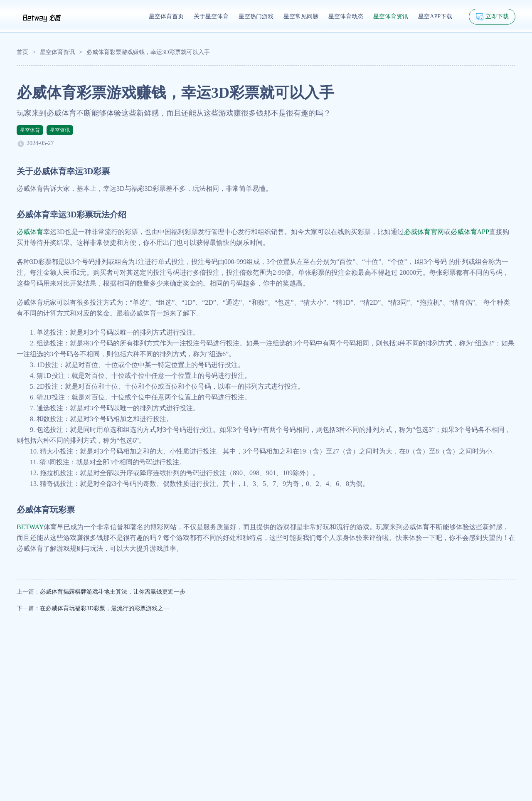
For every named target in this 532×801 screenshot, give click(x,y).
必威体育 (30, 232)
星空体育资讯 (391, 16)
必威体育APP (470, 232)
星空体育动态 (346, 16)
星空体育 (30, 130)
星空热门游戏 (256, 16)
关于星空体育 (211, 16)
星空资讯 (60, 130)
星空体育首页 (166, 16)
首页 (22, 52)
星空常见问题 (301, 16)
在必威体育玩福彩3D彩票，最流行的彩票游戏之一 (105, 608)
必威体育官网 (424, 232)
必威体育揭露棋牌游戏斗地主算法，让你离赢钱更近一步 (113, 592)
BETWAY (30, 527)
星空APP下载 (435, 16)
